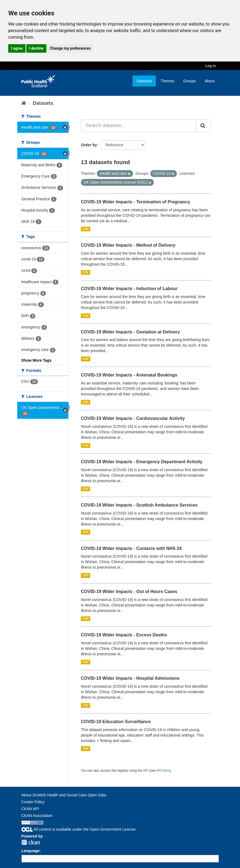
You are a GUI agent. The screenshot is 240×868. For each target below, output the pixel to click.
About (210, 81)
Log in (211, 66)
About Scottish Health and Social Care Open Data (64, 795)
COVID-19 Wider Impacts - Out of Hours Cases (129, 592)
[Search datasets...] (139, 126)
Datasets (144, 81)
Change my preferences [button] (70, 48)
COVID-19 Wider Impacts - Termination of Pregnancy (135, 202)
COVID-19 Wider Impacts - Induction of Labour (129, 289)
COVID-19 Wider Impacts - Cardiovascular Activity (133, 418)
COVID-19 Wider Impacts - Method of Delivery (128, 245)
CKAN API (30, 809)
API (146, 771)
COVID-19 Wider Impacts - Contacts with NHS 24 (131, 548)
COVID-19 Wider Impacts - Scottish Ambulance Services (139, 505)
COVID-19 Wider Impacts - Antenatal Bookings (129, 375)
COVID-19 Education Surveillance (116, 722)
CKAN (31, 842)
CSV (86, 229)
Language (30, 851)
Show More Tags (36, 360)
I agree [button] (17, 48)
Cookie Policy (33, 802)
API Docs (163, 771)
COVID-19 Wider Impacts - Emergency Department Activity (142, 462)
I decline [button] (36, 48)
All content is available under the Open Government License (79, 829)
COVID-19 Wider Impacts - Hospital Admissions (130, 678)
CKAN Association (37, 816)
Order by (89, 145)
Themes (167, 81)
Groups (190, 81)
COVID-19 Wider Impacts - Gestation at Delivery (130, 332)
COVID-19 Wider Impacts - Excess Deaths (124, 635)
